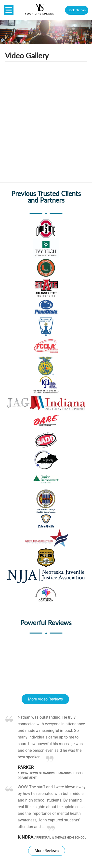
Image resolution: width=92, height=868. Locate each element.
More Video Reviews (45, 699)
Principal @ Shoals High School (60, 838)
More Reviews (47, 851)
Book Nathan (77, 10)
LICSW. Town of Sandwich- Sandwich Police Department (52, 776)
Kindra (26, 837)
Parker (26, 767)
